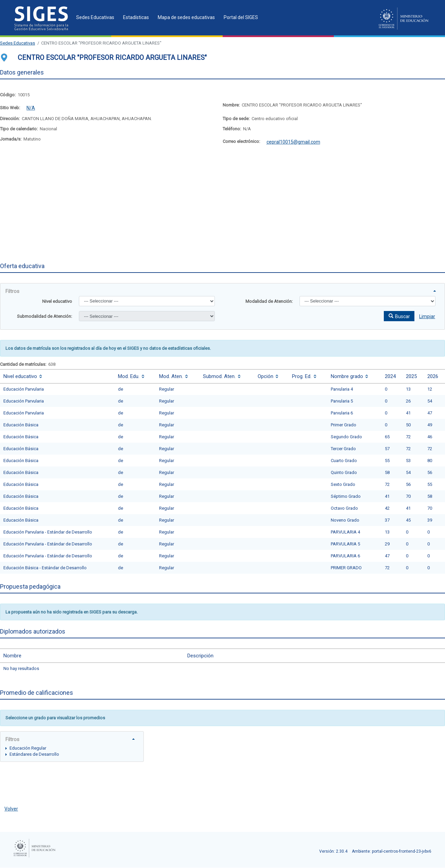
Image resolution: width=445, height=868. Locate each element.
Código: (8, 95)
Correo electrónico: (241, 141)
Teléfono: (232, 129)
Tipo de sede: (236, 119)
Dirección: (10, 119)
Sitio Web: (10, 108)
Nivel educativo (57, 301)
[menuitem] (93, 17)
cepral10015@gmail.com (293, 142)
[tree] (72, 751)
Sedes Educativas (18, 43)
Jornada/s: (11, 139)
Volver (11, 809)
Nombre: (231, 105)
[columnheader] (57, 376)
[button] (399, 316)
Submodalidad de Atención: (45, 316)
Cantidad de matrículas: (23, 364)
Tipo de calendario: (19, 129)
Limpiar (427, 316)
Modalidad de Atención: (269, 301)
